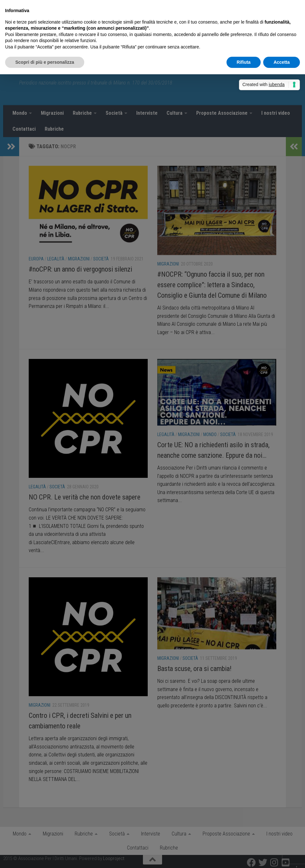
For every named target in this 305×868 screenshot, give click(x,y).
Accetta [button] (282, 62)
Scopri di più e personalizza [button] (45, 62)
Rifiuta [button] (244, 62)
